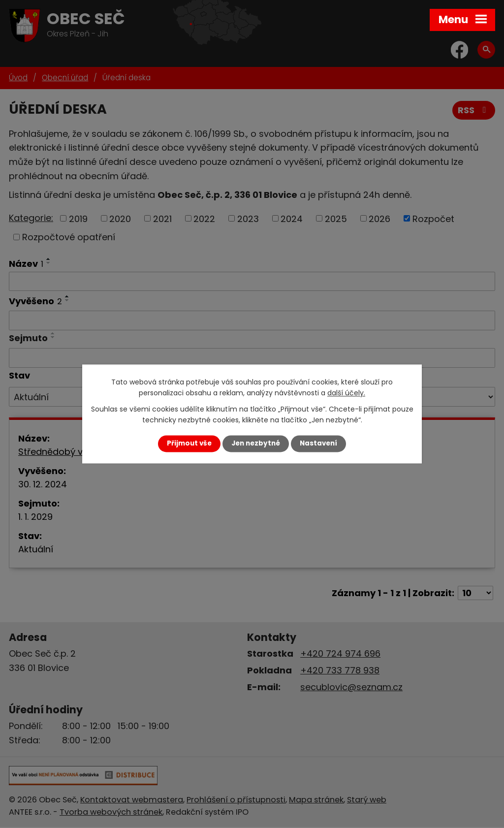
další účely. (346, 393)
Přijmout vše (189, 443)
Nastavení (318, 443)
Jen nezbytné (256, 443)
